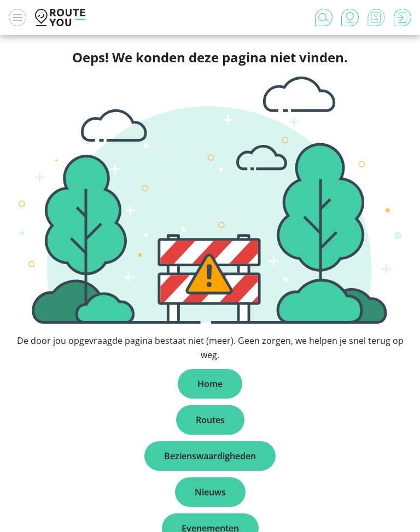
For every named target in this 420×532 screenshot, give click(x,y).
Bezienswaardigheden (210, 456)
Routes (210, 420)
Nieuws (210, 492)
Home (210, 384)
